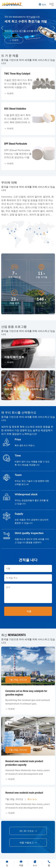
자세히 (14, 40)
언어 (42, 4)
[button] (54, 28)
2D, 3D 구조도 (28, 831)
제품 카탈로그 (28, 843)
